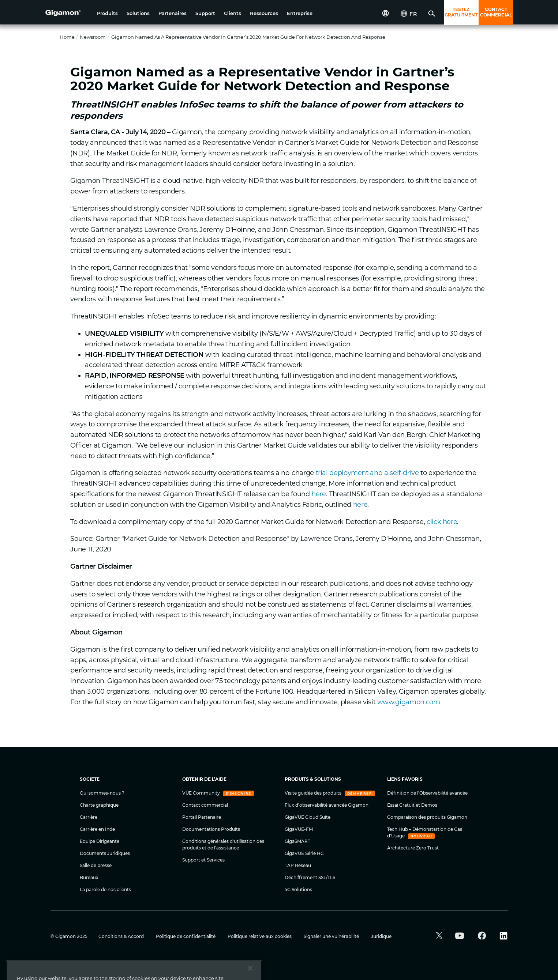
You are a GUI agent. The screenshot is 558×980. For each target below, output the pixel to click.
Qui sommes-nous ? (102, 793)
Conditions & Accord (122, 936)
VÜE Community (202, 793)
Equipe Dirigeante (100, 841)
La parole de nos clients (105, 889)
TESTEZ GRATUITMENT (461, 12)
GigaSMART (297, 841)
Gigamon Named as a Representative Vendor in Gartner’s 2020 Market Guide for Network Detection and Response (248, 37)
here (319, 494)
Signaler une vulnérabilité (332, 936)
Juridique (381, 936)
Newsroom (93, 37)
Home (67, 37)
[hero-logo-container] (68, 13)
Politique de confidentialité (186, 936)
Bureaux (89, 877)
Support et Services (203, 860)
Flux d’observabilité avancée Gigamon (327, 805)
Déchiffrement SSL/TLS (310, 877)
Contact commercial (205, 805)
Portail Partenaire (202, 817)
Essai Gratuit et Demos (412, 805)
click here (442, 522)
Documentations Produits (211, 829)
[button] (107, 13)
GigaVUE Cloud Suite (308, 817)
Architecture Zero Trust (413, 848)
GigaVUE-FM (299, 829)
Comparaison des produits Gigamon (427, 817)
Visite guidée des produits (314, 793)
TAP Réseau (298, 865)
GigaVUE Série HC (304, 853)
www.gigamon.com (409, 702)
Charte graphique (99, 805)
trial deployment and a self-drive (367, 473)
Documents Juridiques (105, 853)
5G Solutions (298, 889)
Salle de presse (96, 865)
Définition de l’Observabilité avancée (427, 793)
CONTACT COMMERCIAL (496, 12)
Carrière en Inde (97, 829)
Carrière (89, 817)
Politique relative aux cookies (260, 936)
